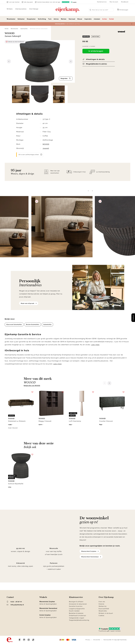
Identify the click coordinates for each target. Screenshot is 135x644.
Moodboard (125, 2)
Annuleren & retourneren (78, 604)
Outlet (112, 19)
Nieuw (80, 19)
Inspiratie (88, 19)
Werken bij (102, 606)
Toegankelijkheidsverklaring (79, 620)
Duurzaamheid (104, 609)
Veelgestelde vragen (77, 618)
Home (7, 29)
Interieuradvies (21, 9)
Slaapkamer (31, 19)
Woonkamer (11, 19)
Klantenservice (102, 2)
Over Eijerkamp (106, 597)
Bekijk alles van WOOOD (32, 386)
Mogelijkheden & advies (96, 64)
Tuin (50, 19)
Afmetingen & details (95, 59)
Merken (64, 19)
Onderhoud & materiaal (78, 616)
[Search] (101, 10)
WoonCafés (103, 611)
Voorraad (72, 19)
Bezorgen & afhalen (76, 602)
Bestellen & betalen (76, 613)
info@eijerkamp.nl (15, 605)
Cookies (101, 616)
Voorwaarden (108, 640)
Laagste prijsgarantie (77, 609)
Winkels (10, 9)
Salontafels (24, 29)
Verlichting (42, 19)
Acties (105, 19)
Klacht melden (74, 611)
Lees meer (95, 345)
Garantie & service (76, 606)
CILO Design (34, 9)
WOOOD (46, 144)
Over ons (102, 602)
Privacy (88, 640)
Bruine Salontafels (33, 324)
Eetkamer (21, 19)
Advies (56, 19)
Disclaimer (97, 640)
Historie (101, 604)
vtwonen (97, 19)
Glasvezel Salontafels (14, 324)
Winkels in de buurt (106, 613)
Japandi (46, 148)
